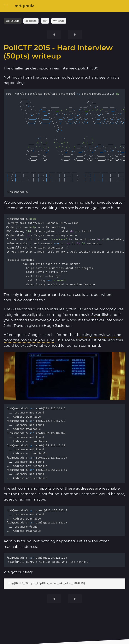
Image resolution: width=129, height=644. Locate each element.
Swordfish (100, 315)
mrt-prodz (24, 6)
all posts (31, 21)
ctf (45, 21)
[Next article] (54, 35)
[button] (6, 6)
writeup (59, 21)
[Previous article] (75, 35)
